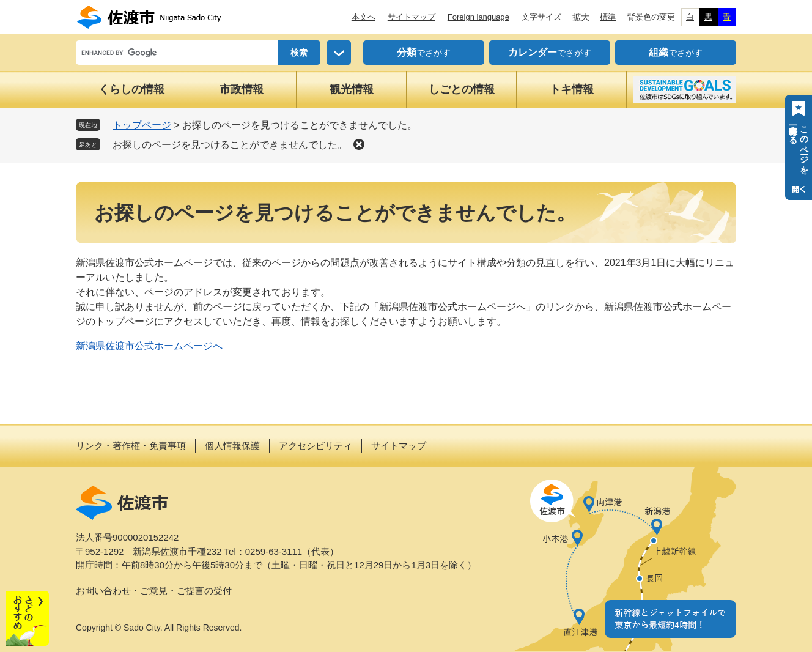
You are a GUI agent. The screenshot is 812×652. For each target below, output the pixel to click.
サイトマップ (412, 17)
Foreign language (478, 17)
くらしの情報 (131, 89)
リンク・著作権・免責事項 (131, 446)
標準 (608, 17)
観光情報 (352, 89)
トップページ (142, 125)
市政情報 (242, 89)
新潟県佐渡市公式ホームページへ (149, 346)
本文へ (364, 17)
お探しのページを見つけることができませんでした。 (230, 145)
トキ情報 (572, 89)
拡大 (581, 17)
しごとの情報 (462, 89)
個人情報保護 (232, 446)
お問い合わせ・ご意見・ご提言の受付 (154, 591)
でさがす (424, 53)
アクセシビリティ (316, 446)
